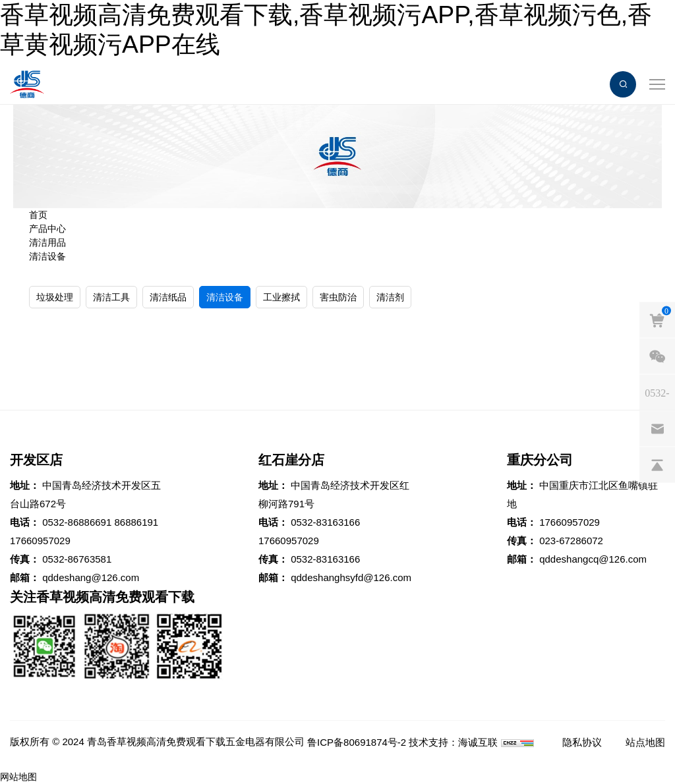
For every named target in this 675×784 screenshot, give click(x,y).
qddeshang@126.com (91, 577)
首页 (38, 215)
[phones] (657, 393)
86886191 (136, 522)
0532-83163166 (325, 522)
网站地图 (18, 777)
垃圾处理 (55, 297)
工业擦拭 (281, 297)
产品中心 (47, 229)
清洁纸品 (168, 297)
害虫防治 (338, 297)
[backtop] (657, 465)
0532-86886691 (77, 522)
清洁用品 (47, 242)
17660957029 (40, 541)
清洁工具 (111, 297)
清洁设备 (47, 256)
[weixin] (657, 356)
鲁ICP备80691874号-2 (357, 742)
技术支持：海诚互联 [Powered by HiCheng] (453, 742)
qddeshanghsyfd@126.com (351, 577)
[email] (657, 429)
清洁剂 (390, 297)
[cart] (657, 320)
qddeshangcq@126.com (593, 559)
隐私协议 (582, 742)
